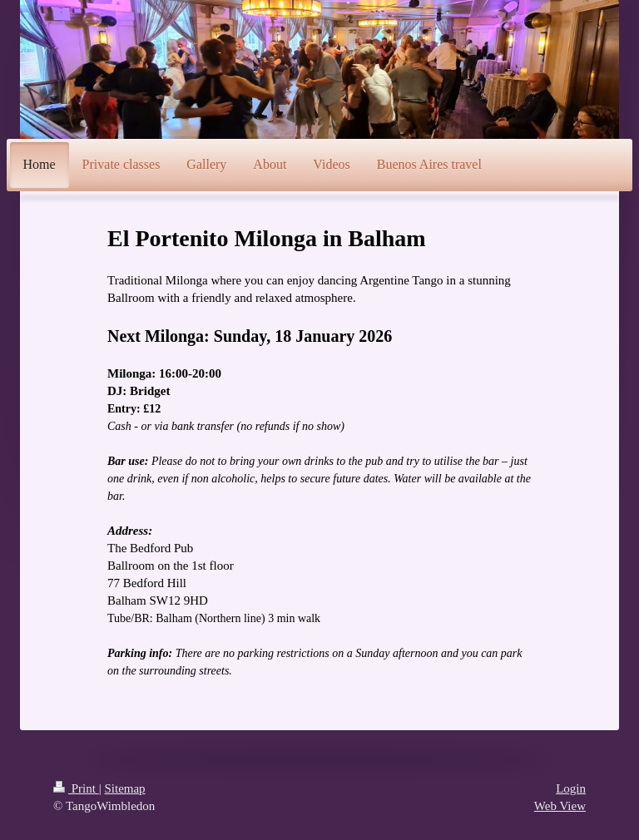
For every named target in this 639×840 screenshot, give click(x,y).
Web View (560, 806)
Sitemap (124, 788)
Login (571, 788)
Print (76, 788)
